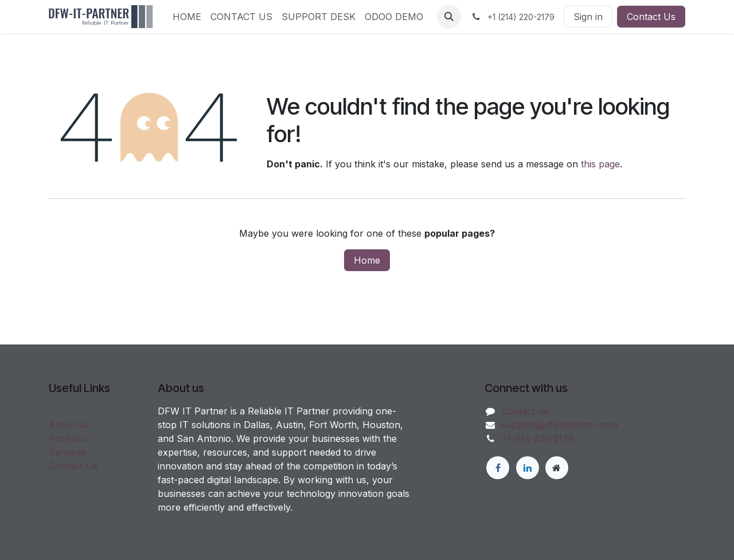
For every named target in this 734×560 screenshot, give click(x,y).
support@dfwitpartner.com (560, 425)
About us (69, 425)
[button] (449, 17)
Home (367, 260)
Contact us (525, 411)
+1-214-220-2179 (538, 438)
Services (67, 452)
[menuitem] (187, 17)
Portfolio (68, 438)
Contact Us (651, 17)
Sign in (588, 17)
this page (600, 164)
